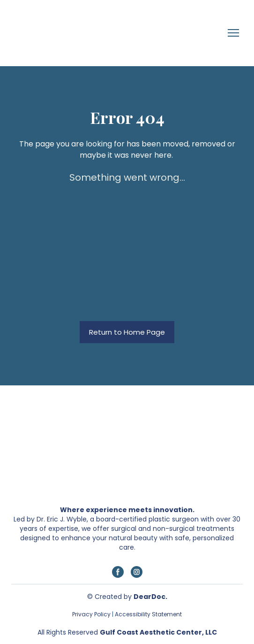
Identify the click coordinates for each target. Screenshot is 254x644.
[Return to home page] (44, 33)
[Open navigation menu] (233, 33)
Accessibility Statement (148, 614)
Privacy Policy (91, 614)
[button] (127, 332)
